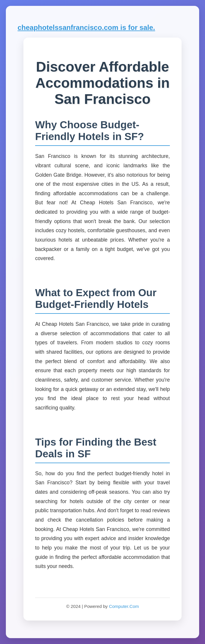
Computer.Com (124, 606)
